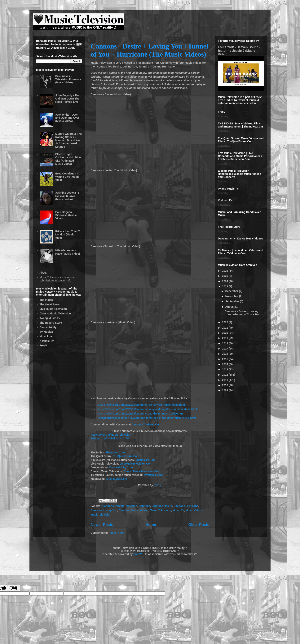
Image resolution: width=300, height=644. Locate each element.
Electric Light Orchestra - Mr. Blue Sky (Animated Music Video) (68, 159)
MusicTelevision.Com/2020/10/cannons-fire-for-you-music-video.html (141, 405)
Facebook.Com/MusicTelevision (111, 435)
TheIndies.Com (115, 452)
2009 (225, 390)
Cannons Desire (162, 506)
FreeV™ (138, 554)
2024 (225, 281)
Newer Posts (102, 525)
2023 (225, 286)
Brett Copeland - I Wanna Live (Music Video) (67, 177)
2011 (225, 380)
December (232, 291)
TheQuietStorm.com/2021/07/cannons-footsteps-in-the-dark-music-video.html (147, 418)
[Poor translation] (14, 588)
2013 (225, 369)
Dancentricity (48, 327)
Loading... (224, 116)
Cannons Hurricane (186, 506)
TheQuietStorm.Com (126, 456)
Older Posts (199, 525)
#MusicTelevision (126, 506)
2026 (225, 271)
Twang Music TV (50, 318)
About (43, 273)
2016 (225, 354)
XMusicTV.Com (146, 460)
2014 (225, 364)
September (232, 301)
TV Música (46, 332)
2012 (225, 375)
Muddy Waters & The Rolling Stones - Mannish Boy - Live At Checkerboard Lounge (68, 140)
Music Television (160, 510)
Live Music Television (53, 309)
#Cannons (107, 506)
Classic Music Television (55, 313)
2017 (225, 349)
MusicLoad (47, 336)
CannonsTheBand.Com (146, 424)
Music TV (178, 510)
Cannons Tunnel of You (133, 510)
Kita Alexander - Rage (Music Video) (68, 252)
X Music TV (47, 341)
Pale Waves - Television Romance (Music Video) (68, 79)
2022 (225, 322)
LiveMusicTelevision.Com (136, 464)
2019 (225, 338)
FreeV (158, 485)
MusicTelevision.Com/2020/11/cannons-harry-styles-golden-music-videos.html (147, 409)
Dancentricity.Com (121, 467)
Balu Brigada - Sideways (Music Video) (66, 215)
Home (151, 525)
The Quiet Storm (50, 304)
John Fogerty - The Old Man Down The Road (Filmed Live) (67, 99)
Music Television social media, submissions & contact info (57, 279)
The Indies (46, 300)
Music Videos (194, 510)
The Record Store (51, 323)
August (230, 307)
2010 (225, 385)
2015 (225, 359)
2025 (225, 276)
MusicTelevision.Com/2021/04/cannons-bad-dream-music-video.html (141, 414)
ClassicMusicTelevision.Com (142, 471)
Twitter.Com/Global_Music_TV (110, 438)
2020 (225, 333)
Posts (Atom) (117, 533)
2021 (225, 328)
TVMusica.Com (153, 475)
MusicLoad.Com (117, 479)
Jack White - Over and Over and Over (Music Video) (67, 118)
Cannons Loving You (104, 510)
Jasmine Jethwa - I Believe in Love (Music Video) (67, 196)
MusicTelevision (101, 515)
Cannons (144, 506)
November (232, 296)
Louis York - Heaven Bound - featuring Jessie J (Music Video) (239, 51)
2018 (225, 343)
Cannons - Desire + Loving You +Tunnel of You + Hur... (243, 313)
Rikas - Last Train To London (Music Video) (68, 234)
